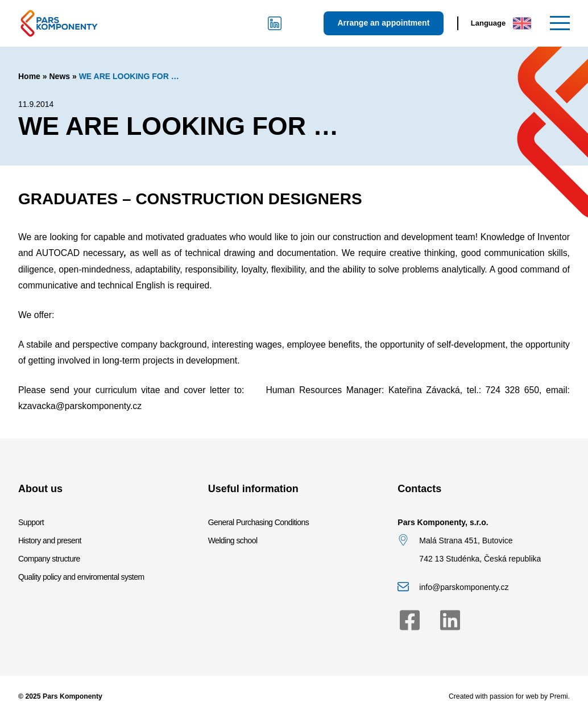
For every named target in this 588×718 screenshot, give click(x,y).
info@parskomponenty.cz (464, 587)
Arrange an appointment (384, 23)
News (59, 76)
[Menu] (560, 23)
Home (29, 76)
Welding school (233, 540)
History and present (50, 540)
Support (31, 522)
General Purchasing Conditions (259, 522)
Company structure (49, 559)
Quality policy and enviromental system (81, 577)
